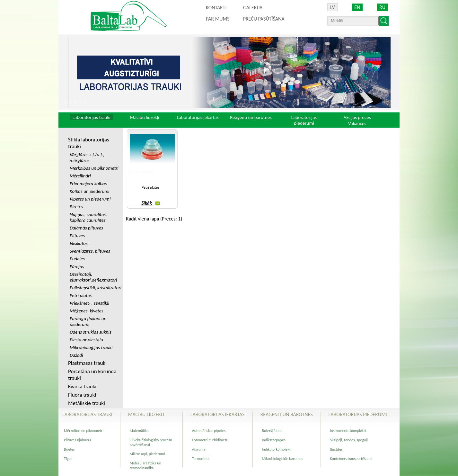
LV (333, 7)
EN (357, 7)
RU (382, 7)
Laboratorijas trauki (92, 117)
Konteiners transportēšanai (351, 459)
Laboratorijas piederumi (304, 120)
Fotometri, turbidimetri (210, 440)
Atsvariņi (199, 449)
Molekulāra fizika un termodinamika (145, 466)
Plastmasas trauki (87, 363)
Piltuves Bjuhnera (78, 440)
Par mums (218, 19)
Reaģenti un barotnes (251, 117)
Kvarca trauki (82, 386)
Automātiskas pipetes (209, 431)
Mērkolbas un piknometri (84, 431)
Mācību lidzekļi (145, 117)
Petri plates (150, 187)
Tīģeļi (68, 459)
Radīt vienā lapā (142, 219)
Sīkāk (150, 203)
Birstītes (336, 449)
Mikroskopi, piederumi (147, 454)
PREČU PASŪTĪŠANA (264, 19)
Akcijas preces (357, 117)
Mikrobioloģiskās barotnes (283, 459)
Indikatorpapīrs (274, 440)
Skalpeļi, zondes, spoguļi (349, 440)
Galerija (253, 8)
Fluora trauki (82, 395)
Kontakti (216, 8)
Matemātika (139, 431)
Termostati (200, 459)
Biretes (69, 449)
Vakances (357, 123)
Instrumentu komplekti (348, 431)
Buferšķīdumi (272, 431)
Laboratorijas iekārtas (198, 117)
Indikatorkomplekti (277, 449)
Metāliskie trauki (87, 403)
